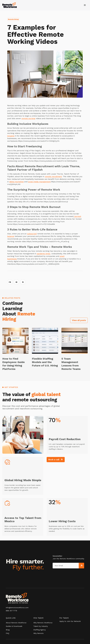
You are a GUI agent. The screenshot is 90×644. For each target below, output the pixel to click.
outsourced (32, 234)
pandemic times (43, 254)
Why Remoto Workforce (43, 623)
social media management (39, 182)
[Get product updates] (66, 566)
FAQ (7, 633)
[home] (10, 5)
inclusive (11, 136)
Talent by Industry (41, 626)
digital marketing (16, 182)
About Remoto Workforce (16, 623)
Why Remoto (38, 633)
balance (11, 236)
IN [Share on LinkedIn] (16, 282)
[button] (85, 5)
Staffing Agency (40, 630)
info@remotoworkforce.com (17, 608)
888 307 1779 (11, 611)
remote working (28, 119)
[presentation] (63, 573)
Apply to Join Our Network (70, 621)
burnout (77, 216)
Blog (8, 630)
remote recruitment (53, 177)
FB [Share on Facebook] (10, 282)
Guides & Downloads (14, 626)
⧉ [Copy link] (23, 282)
